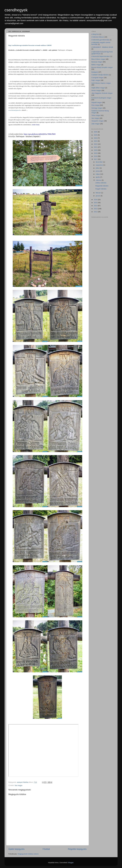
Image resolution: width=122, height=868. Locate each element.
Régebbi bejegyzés (77, 849)
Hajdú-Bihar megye (98, 88)
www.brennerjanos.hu (15, 110)
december (99, 162)
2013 (96, 209)
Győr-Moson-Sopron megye (101, 83)
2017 (96, 159)
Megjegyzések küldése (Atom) (28, 854)
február (98, 193)
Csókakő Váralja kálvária (100, 75)
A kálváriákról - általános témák (102, 47)
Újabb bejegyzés (16, 849)
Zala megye (96, 124)
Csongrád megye (97, 78)
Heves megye (96, 90)
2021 (96, 147)
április (98, 177)
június (98, 171)
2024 (96, 138)
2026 (96, 132)
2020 (96, 150)
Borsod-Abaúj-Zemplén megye (102, 67)
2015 (96, 203)
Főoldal (46, 849)
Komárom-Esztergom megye (101, 98)
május (98, 174)
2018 (96, 156)
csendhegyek (16, 10)
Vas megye (18, 785)
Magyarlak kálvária (102, 186)
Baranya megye (97, 62)
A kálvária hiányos (98, 37)
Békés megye (96, 65)
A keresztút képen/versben (101, 56)
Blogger (71, 863)
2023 (96, 141)
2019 (96, 153)
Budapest (95, 72)
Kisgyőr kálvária (101, 189)
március (99, 180)
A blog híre (95, 34)
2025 (96, 135)
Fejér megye (96, 80)
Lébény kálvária (101, 183)
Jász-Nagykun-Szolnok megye (102, 93)
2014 (96, 206)
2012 (96, 212)
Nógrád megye (97, 102)
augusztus (100, 165)
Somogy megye (97, 108)
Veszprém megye (98, 121)
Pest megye (96, 105)
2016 (96, 200)
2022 (96, 144)
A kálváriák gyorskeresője (100, 40)
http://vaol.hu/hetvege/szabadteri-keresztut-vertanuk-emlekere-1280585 (30, 45)
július (98, 168)
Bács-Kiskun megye (98, 59)
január (98, 196)
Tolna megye (96, 115)
